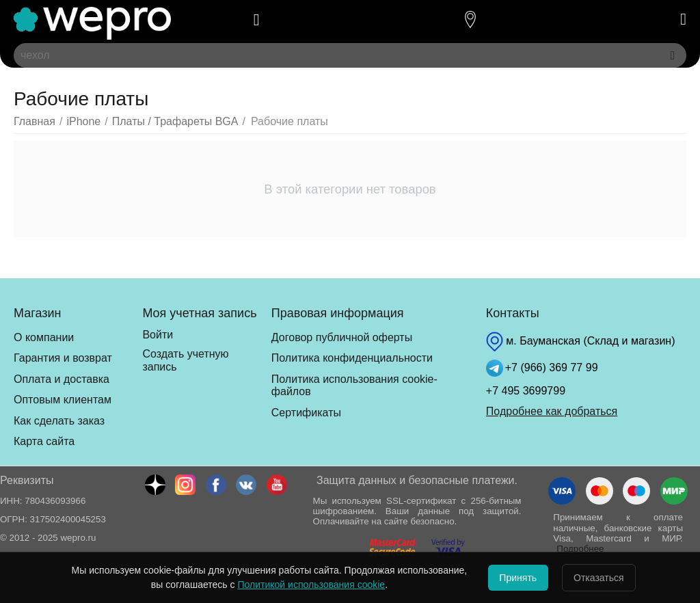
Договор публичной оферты (342, 337)
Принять (510, 578)
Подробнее (580, 549)
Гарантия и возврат (63, 358)
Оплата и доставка (62, 379)
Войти (158, 335)
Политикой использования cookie (295, 585)
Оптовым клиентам (63, 400)
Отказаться (607, 578)
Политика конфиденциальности (352, 358)
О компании (44, 337)
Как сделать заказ (59, 421)
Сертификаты (306, 413)
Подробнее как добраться (552, 411)
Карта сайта (44, 441)
